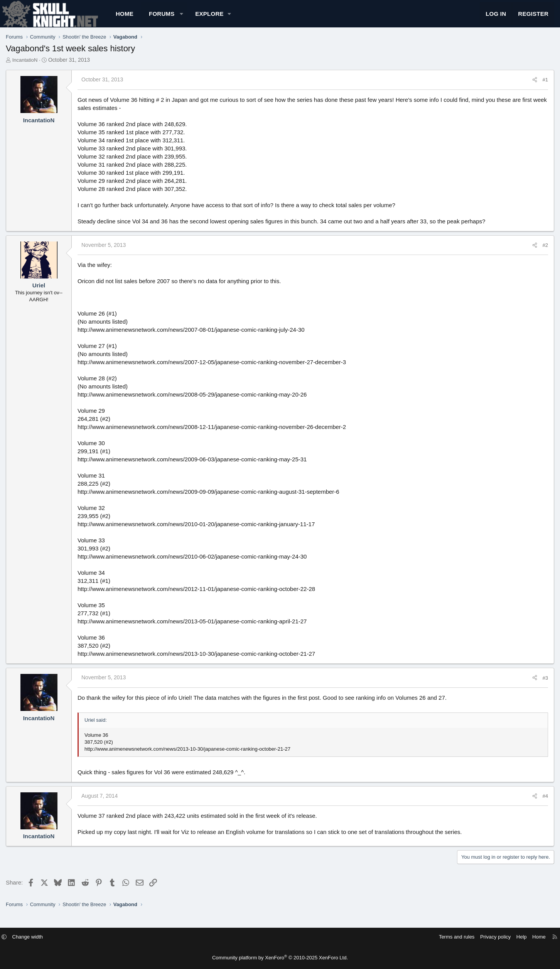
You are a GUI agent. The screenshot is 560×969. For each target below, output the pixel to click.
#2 (516, 253)
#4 (516, 804)
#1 (516, 87)
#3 (516, 686)
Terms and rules (420, 937)
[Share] (505, 88)
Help (485, 937)
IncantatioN (54, 68)
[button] (211, 18)
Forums (191, 18)
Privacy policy (458, 937)
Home (154, 18)
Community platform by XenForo (280, 958)
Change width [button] (65, 937)
